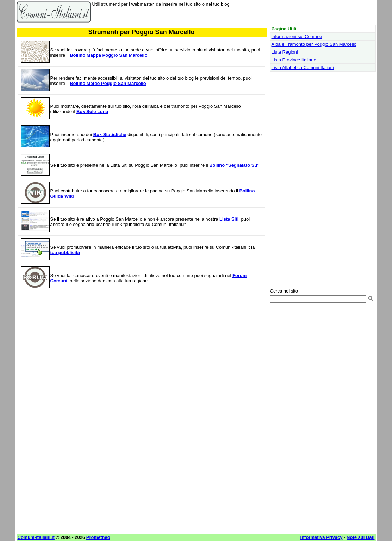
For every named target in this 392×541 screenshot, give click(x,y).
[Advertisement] (142, 349)
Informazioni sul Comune (297, 36)
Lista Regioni (285, 52)
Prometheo (98, 537)
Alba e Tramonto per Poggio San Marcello (314, 44)
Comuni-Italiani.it (36, 537)
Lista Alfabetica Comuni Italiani (303, 67)
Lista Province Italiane (294, 60)
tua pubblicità (65, 253)
